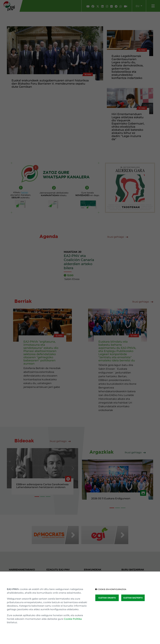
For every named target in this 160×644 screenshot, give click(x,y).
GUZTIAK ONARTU (107, 598)
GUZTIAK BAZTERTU (133, 598)
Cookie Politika (73, 619)
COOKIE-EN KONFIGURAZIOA (111, 589)
